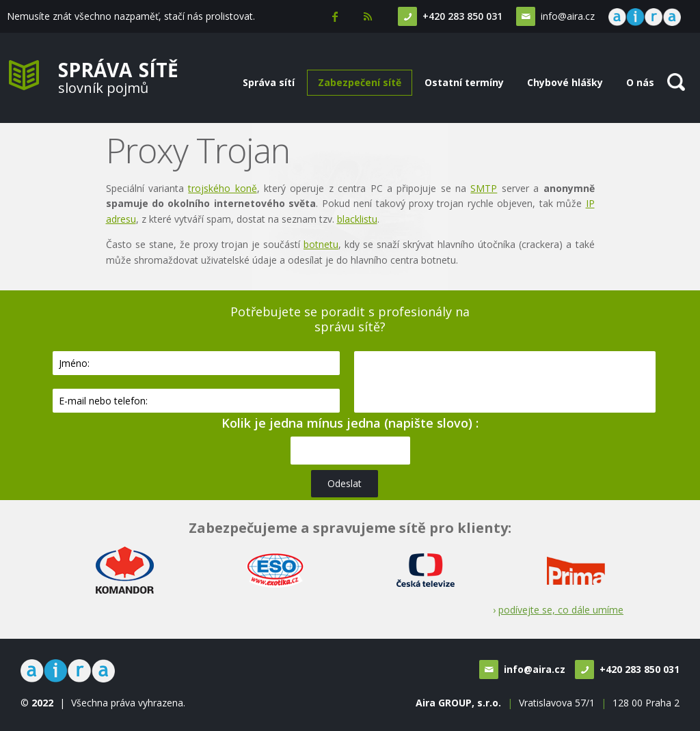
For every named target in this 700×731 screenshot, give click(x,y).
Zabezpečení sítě (360, 82)
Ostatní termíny (464, 82)
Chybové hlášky (565, 82)
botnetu (321, 244)
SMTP (484, 188)
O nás (640, 82)
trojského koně (222, 188)
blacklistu (357, 219)
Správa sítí (269, 82)
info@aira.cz (566, 16)
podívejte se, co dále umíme (561, 610)
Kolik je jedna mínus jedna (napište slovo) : (350, 423)
